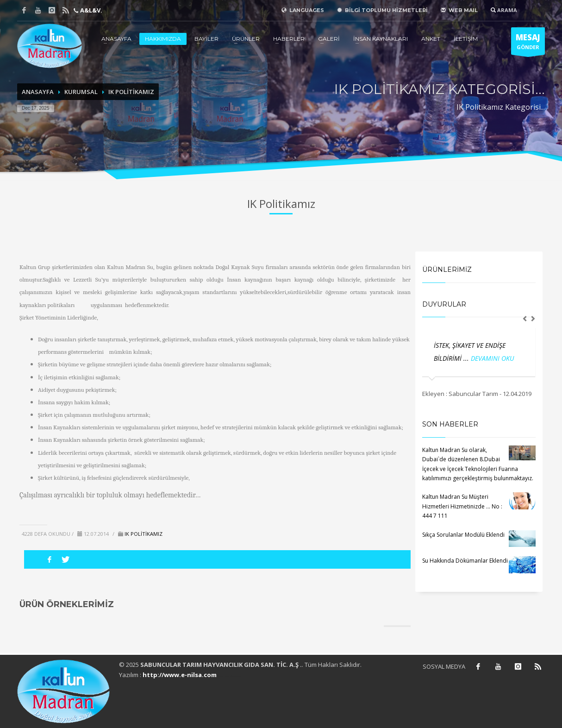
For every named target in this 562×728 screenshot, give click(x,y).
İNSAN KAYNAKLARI (381, 39)
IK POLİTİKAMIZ (131, 92)
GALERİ (329, 39)
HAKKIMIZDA (163, 39)
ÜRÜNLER (246, 39)
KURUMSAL (81, 92)
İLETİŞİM (466, 39)
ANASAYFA (116, 39)
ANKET (431, 39)
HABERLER (289, 39)
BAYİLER (206, 39)
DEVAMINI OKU (493, 358)
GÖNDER (528, 44)
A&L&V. (91, 10)
